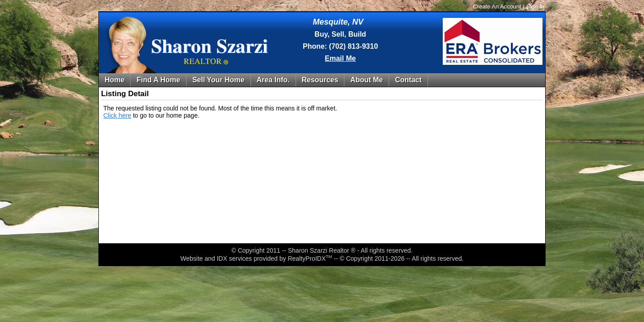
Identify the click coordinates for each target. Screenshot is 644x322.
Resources (320, 80)
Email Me (340, 58)
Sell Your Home (218, 80)
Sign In (535, 6)
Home (114, 80)
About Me (366, 80)
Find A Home (158, 80)
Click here (117, 115)
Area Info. (273, 80)
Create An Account (497, 6)
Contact (408, 80)
